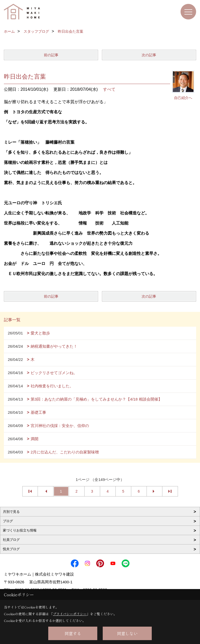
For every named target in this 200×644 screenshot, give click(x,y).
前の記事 (51, 55)
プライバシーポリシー (70, 614)
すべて (109, 89)
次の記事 (149, 55)
